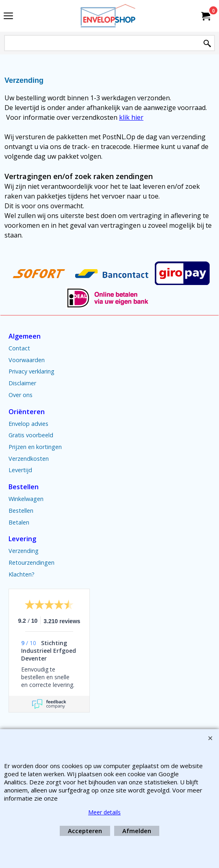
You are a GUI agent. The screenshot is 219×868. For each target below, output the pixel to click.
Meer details (104, 812)
